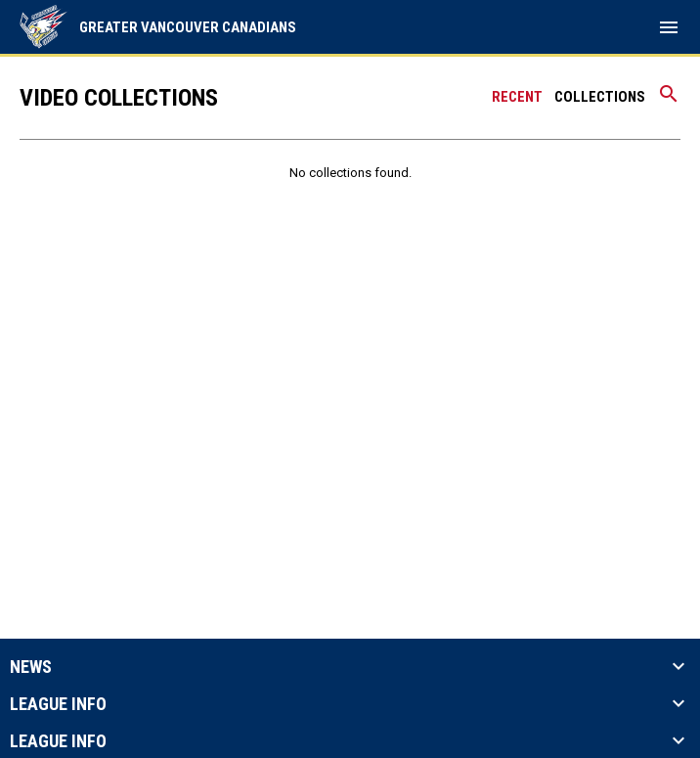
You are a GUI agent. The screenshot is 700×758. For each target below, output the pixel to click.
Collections (600, 97)
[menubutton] (669, 27)
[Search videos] (669, 101)
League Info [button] (58, 704)
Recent (517, 97)
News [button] (31, 667)
